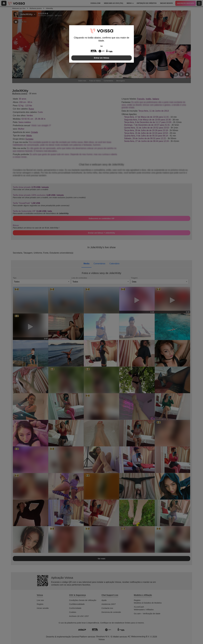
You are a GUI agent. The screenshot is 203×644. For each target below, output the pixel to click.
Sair (102, 46)
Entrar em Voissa (102, 58)
